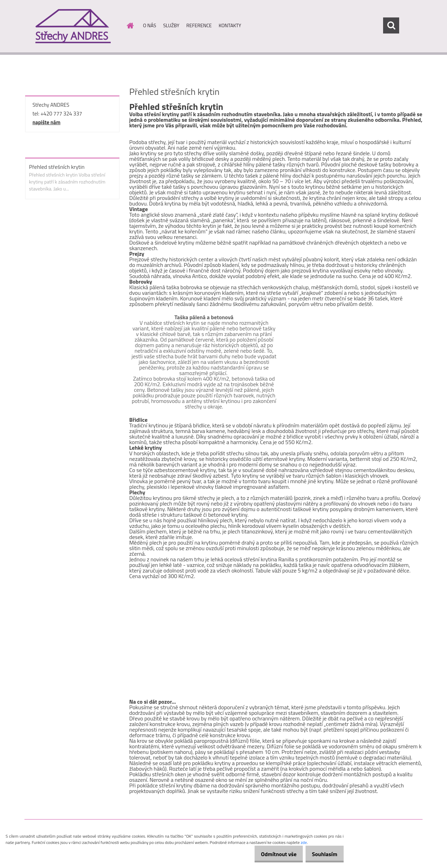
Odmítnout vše (272, 854)
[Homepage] (130, 25)
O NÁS (150, 25)
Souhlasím (322, 854)
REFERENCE (199, 25)
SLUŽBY (171, 25)
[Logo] (72, 26)
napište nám (46, 122)
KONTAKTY (230, 25)
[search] (391, 25)
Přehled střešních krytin (57, 167)
